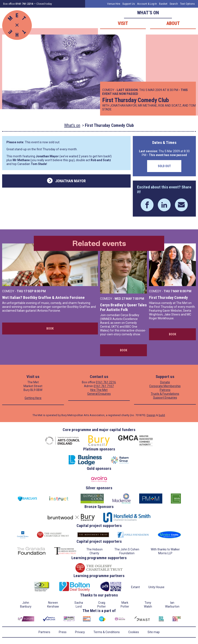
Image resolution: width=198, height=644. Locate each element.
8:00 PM (40, 291)
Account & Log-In (147, 4)
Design (151, 415)
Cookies (134, 632)
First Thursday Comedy (168, 297)
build (162, 415)
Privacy (80, 632)
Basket (163, 4)
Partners (44, 632)
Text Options (187, 4)
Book (50, 329)
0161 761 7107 (104, 386)
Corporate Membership (165, 386)
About (173, 23)
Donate (165, 382)
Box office (18, 4)
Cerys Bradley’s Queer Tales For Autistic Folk (123, 307)
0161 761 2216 (106, 382)
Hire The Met (99, 390)
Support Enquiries (165, 398)
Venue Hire (114, 4)
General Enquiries (99, 394)
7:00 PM (138, 299)
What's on (72, 125)
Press (63, 632)
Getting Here (33, 398)
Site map (154, 632)
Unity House (156, 587)
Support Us (129, 4)
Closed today (44, 4)
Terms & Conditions (107, 632)
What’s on (148, 13)
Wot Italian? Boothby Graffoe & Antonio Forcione (43, 297)
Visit (123, 23)
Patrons (165, 390)
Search (174, 4)
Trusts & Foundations (165, 394)
